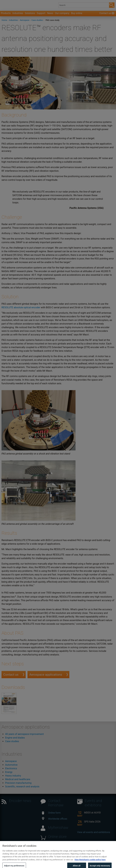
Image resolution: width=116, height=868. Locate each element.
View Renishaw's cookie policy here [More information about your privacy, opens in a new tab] (90, 862)
